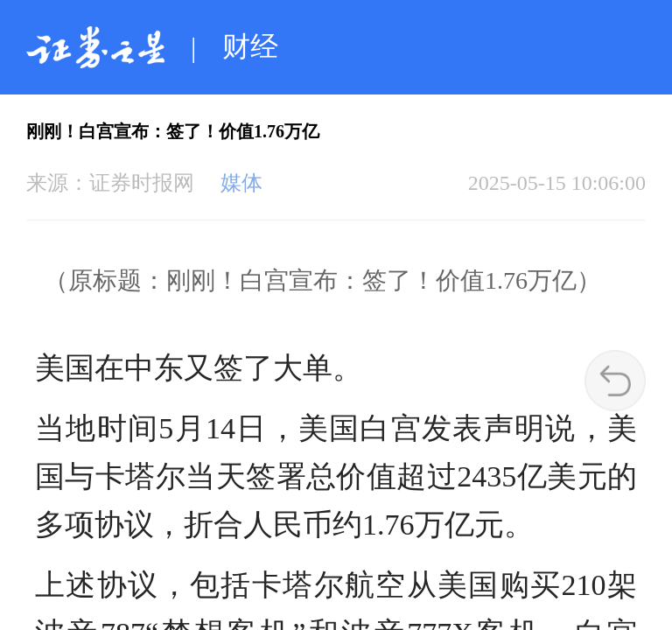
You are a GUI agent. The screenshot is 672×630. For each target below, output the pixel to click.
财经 (250, 46)
